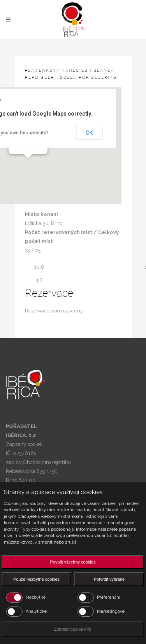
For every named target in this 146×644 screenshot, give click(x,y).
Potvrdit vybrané (109, 579)
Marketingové (111, 611)
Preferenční (109, 597)
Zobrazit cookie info (73, 629)
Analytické (36, 611)
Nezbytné (36, 597)
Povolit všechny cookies (73, 562)
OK (89, 133)
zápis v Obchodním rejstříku (38, 462)
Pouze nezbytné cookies (36, 579)
